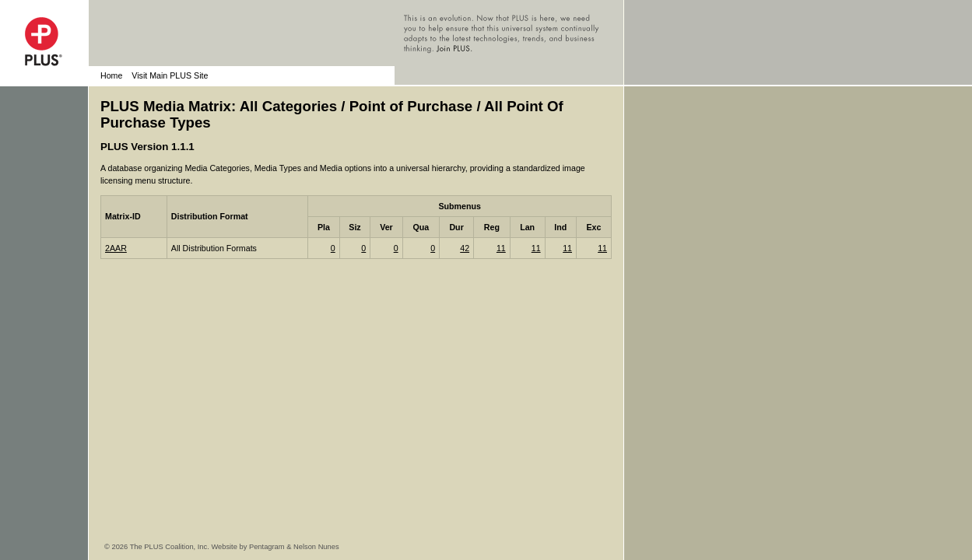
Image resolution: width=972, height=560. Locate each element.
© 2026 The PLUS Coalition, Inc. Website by (177, 547)
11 (501, 248)
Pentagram (267, 547)
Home (111, 75)
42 (465, 248)
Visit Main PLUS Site (170, 75)
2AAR (116, 248)
